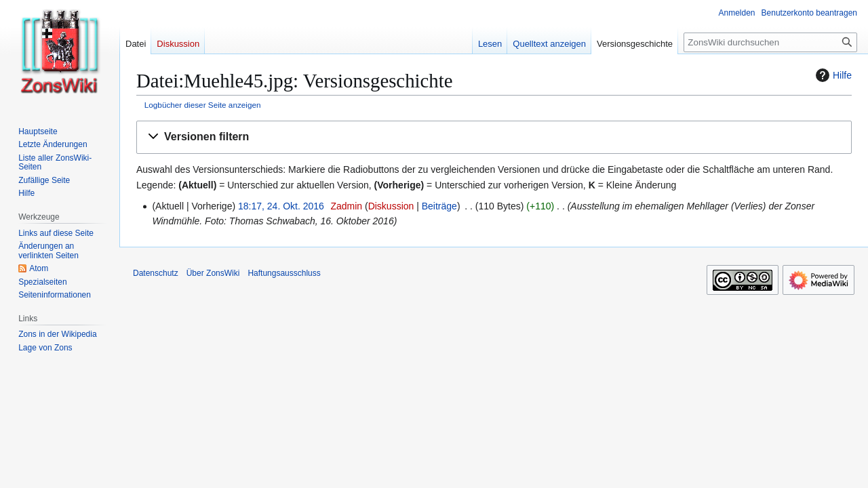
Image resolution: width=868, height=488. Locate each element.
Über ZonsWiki (213, 273)
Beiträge (439, 206)
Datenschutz (156, 273)
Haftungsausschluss (284, 273)
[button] (494, 137)
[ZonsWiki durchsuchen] (770, 42)
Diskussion (391, 206)
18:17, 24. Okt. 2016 (281, 206)
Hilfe (832, 75)
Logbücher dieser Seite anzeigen (203, 105)
